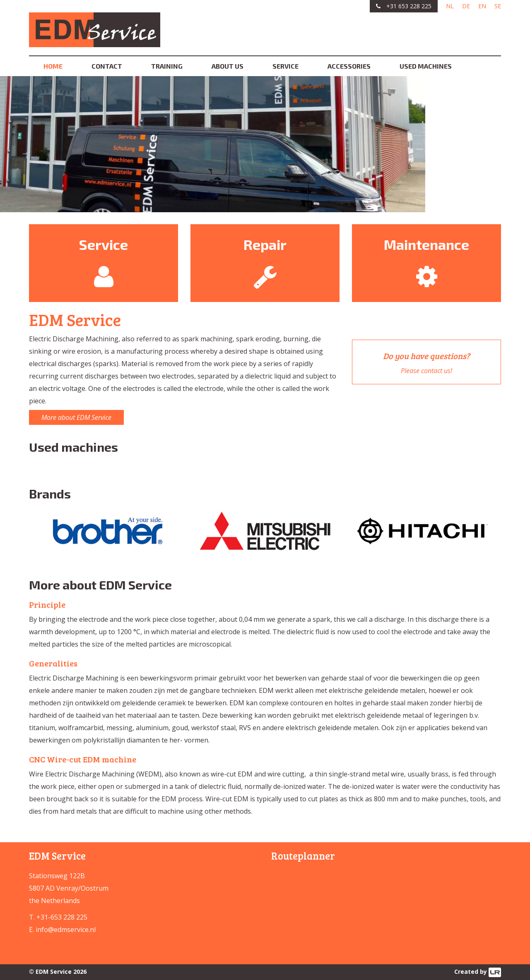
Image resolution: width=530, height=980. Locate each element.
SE (498, 6)
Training (167, 66)
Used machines (426, 66)
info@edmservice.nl (66, 930)
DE (466, 6)
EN (482, 6)
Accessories (349, 66)
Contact (107, 66)
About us (228, 66)
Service (285, 66)
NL (450, 6)
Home (53, 66)
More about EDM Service (76, 417)
